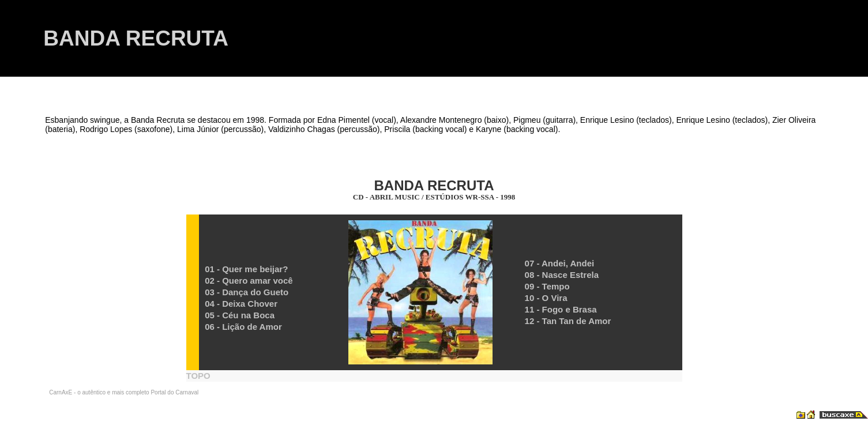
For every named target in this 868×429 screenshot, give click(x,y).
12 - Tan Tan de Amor (568, 321)
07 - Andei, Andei (560, 263)
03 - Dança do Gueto (247, 292)
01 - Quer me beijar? (246, 269)
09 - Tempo (547, 286)
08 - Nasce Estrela (562, 275)
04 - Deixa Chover (241, 304)
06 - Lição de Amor (243, 327)
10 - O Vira (546, 298)
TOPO (198, 376)
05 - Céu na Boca (240, 315)
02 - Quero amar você (249, 281)
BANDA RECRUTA (136, 38)
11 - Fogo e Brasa (561, 309)
